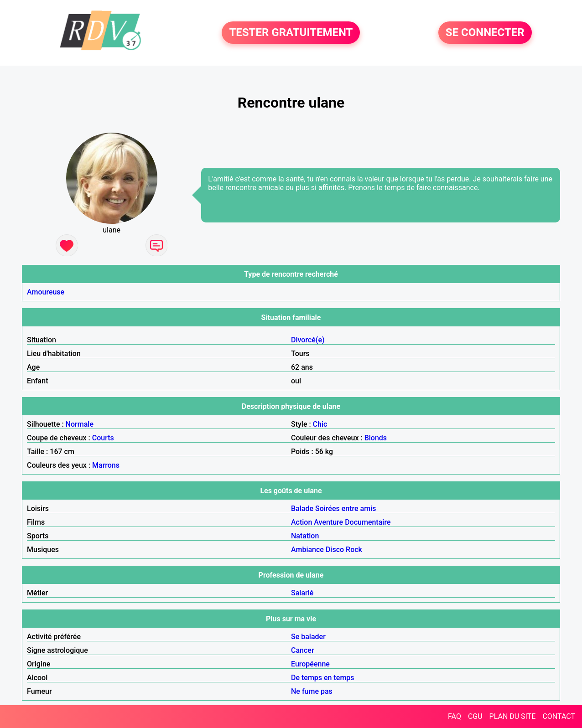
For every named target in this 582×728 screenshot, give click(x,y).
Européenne (310, 664)
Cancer (303, 650)
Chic (320, 424)
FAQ (455, 716)
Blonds (376, 438)
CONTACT (559, 716)
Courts (103, 438)
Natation (305, 536)
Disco (335, 550)
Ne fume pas (312, 691)
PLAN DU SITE (513, 716)
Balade (302, 509)
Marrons (106, 465)
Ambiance (307, 550)
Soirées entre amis (346, 509)
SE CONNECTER (485, 33)
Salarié (302, 593)
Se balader (308, 637)
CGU (475, 716)
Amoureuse (46, 292)
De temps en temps (323, 678)
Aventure (328, 522)
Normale (80, 424)
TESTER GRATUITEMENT (291, 33)
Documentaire (368, 522)
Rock (354, 550)
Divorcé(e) (308, 340)
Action (301, 522)
